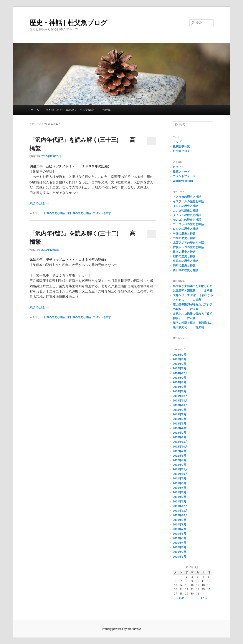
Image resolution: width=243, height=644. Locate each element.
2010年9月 (180, 520)
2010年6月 (180, 534)
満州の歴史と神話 (184, 265)
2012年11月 (180, 442)
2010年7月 (180, 529)
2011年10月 (180, 474)
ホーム (35, 110)
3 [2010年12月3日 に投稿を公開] (198, 577)
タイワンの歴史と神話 (187, 215)
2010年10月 (180, 515)
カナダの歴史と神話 (186, 211)
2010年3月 (180, 547)
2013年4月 (180, 428)
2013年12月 (180, 396)
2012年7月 (180, 451)
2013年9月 (180, 410)
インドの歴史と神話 (186, 206)
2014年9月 (180, 378)
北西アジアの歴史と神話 (188, 243)
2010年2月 (180, 552)
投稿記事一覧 (181, 146)
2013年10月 (180, 405)
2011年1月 (180, 501)
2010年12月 (180, 506)
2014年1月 (180, 391)
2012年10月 (180, 447)
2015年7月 (180, 355)
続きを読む (40, 203)
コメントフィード (184, 176)
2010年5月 (180, 538)
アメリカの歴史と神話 (187, 197)
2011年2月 (180, 497)
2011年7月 (180, 478)
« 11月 (181, 598)
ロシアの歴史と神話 (186, 229)
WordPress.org (183, 181)
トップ (177, 142)
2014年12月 (180, 373)
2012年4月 (180, 460)
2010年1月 (180, 557)
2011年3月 (180, 492)
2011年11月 (180, 469)
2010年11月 (180, 511)
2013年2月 (180, 433)
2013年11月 (180, 400)
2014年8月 (180, 382)
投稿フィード (181, 172)
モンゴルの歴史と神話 (187, 220)
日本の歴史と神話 (54, 213)
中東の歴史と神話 (184, 238)
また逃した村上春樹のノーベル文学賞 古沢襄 (78, 110)
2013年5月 (180, 424)
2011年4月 (180, 488)
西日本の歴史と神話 (186, 270)
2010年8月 (180, 524)
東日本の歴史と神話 (79, 213)
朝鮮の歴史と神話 (184, 256)
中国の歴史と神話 (184, 234)
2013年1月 (180, 437)
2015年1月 (180, 368)
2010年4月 (180, 543)
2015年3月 (180, 359)
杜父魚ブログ (181, 151)
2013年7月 (180, 414)
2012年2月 (180, 465)
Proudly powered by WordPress (121, 629)
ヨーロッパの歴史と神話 (188, 224)
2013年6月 (180, 419)
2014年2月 (180, 387)
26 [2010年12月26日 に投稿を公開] (209, 590)
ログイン (179, 167)
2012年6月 (180, 456)
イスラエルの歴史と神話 (188, 201)
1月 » (204, 598)
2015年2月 (180, 364)
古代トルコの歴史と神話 (188, 247)
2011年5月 (180, 483)
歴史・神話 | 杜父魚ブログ (68, 23)
